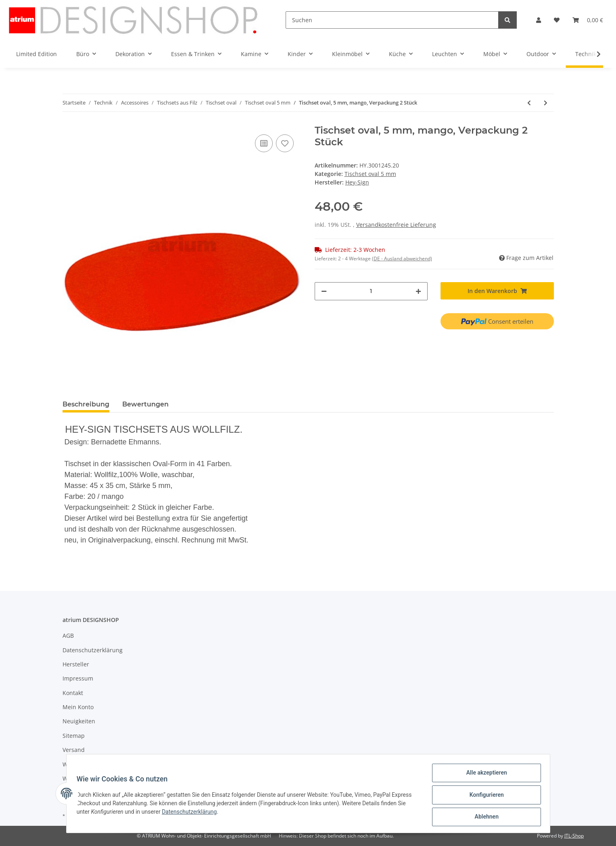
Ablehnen (484, 817)
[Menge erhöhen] (418, 291)
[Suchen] (392, 20)
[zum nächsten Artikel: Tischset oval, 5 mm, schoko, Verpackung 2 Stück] (546, 103)
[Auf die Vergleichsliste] (264, 143)
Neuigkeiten (79, 721)
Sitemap (74, 736)
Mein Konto (78, 707)
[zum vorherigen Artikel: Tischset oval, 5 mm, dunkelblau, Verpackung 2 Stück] (529, 103)
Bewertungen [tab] (145, 404)
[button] (539, 20)
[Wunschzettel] (557, 20)
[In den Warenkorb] (497, 291)
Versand (74, 750)
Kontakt (73, 693)
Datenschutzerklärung (93, 650)
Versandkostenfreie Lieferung (396, 225)
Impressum (78, 678)
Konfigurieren (484, 796)
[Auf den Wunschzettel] (285, 143)
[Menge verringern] (324, 291)
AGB (68, 636)
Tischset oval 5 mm (370, 174)
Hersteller (76, 664)
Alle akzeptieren (484, 775)
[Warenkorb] (588, 20)
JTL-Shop (574, 836)
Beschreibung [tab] (86, 404)
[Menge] (371, 291)
